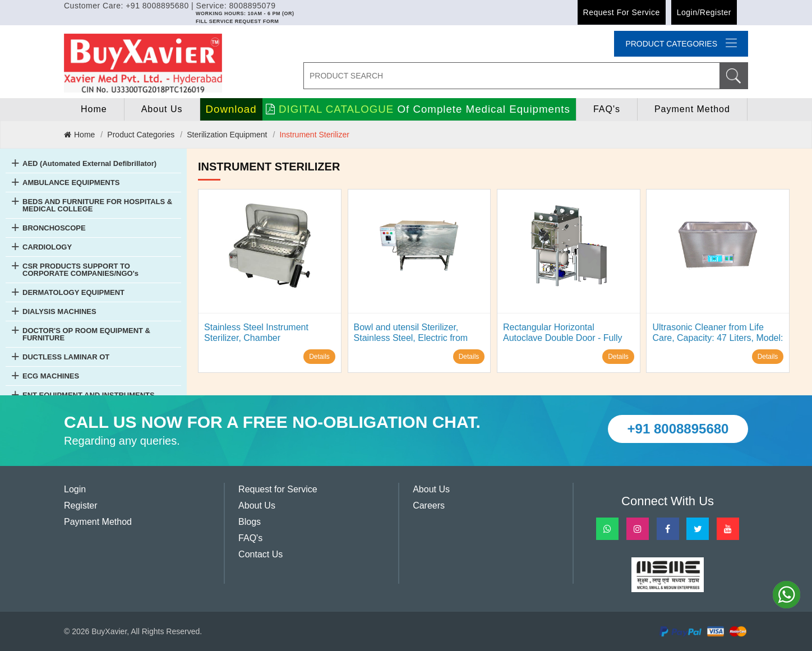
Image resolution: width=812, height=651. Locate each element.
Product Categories (141, 135)
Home (79, 135)
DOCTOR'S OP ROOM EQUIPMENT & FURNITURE (86, 334)
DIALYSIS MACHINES (59, 311)
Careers (429, 505)
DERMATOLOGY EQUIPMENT (73, 292)
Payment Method (692, 109)
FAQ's (607, 109)
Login (75, 489)
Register (81, 505)
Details (319, 357)
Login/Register (704, 12)
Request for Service (622, 12)
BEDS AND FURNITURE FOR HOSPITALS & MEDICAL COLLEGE (97, 205)
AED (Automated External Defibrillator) (89, 163)
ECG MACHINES (51, 376)
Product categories (681, 43)
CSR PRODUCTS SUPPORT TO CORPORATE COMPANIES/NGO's (80, 270)
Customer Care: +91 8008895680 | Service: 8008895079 (170, 6)
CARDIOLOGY (47, 247)
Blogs (250, 522)
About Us (162, 109)
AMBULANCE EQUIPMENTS (71, 183)
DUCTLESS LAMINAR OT (66, 357)
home (94, 109)
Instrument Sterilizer (314, 135)
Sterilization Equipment (227, 135)
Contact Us (260, 554)
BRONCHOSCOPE (54, 228)
